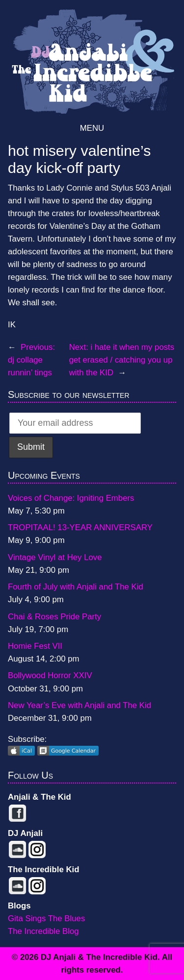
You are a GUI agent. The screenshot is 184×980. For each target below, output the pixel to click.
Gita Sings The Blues (46, 919)
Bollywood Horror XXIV (50, 675)
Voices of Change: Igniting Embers (71, 498)
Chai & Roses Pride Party (54, 617)
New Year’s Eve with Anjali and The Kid (79, 705)
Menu (92, 128)
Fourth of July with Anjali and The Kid (76, 587)
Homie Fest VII (35, 646)
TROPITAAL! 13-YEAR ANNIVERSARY (80, 527)
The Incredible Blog (43, 931)
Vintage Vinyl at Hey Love (55, 557)
